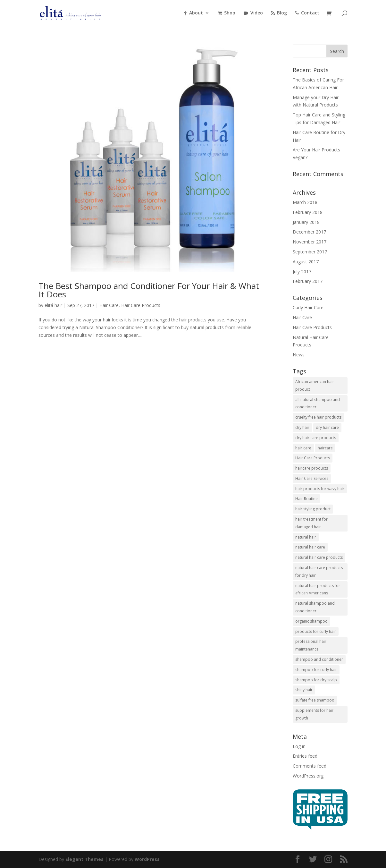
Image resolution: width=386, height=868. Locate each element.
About (193, 13)
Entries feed (305, 756)
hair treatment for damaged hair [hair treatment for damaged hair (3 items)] (311, 523)
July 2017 (302, 272)
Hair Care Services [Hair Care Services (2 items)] (312, 478)
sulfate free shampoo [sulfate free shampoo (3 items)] (315, 700)
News (299, 355)
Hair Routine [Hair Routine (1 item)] (306, 499)
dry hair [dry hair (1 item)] (302, 427)
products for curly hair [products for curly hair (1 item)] (316, 631)
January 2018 (306, 222)
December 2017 (309, 232)
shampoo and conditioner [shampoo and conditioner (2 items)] (319, 659)
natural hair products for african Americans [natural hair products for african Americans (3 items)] (318, 589)
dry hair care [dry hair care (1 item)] (327, 427)
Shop (227, 13)
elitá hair (53, 305)
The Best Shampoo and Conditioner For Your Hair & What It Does (149, 290)
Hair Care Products (141, 305)
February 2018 (308, 212)
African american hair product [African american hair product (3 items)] (315, 385)
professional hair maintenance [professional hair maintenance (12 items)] (311, 645)
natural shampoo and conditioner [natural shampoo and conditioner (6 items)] (315, 607)
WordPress (147, 859)
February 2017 (308, 281)
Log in (299, 746)
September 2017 (310, 252)
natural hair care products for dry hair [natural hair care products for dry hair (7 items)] (319, 571)
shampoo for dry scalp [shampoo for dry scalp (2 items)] (316, 680)
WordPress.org (308, 776)
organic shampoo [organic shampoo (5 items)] (311, 621)
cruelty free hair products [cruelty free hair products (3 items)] (318, 417)
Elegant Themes (84, 859)
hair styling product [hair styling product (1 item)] (313, 509)
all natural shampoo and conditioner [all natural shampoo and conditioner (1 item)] (318, 403)
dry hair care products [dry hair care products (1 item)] (316, 438)
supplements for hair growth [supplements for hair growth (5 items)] (314, 714)
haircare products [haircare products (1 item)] (312, 468)
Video (253, 13)
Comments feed (310, 766)
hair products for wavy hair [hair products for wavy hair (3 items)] (320, 489)
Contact (307, 13)
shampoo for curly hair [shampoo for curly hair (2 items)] (316, 670)
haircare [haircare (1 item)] (325, 448)
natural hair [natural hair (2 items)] (306, 537)
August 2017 (306, 262)
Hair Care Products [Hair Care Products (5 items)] (313, 458)
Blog (279, 13)
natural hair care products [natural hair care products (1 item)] (319, 557)
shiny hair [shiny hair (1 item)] (304, 690)
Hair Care (109, 305)
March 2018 (305, 202)
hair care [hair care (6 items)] (303, 448)
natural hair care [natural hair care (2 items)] (310, 547)
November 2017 (310, 242)
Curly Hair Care (308, 307)
